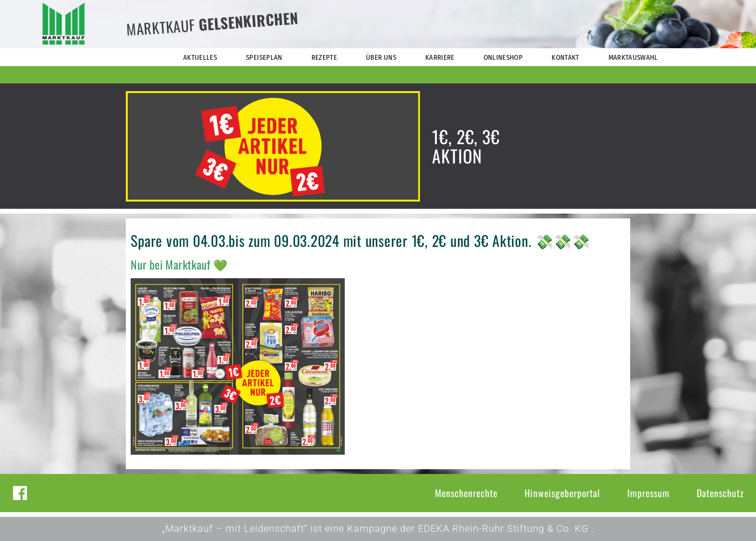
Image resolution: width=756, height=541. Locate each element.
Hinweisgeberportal (562, 493)
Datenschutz (720, 493)
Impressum (648, 493)
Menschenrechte (466, 493)
